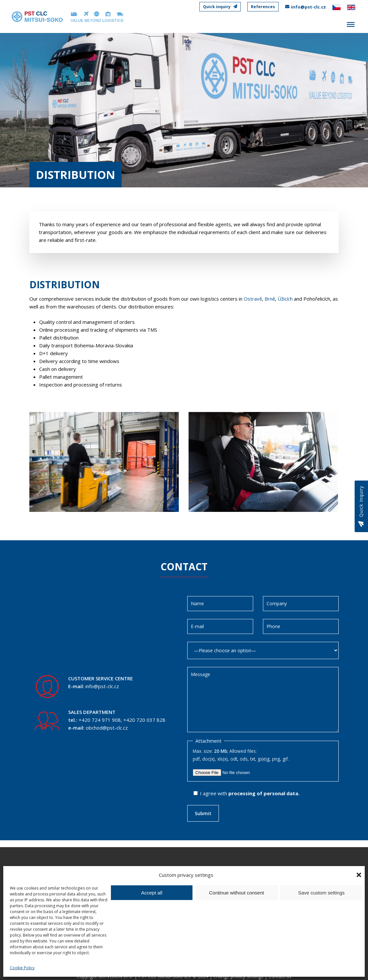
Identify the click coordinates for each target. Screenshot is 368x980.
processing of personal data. (264, 793)
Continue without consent (237, 893)
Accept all (152, 893)
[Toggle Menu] (351, 25)
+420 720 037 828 (144, 720)
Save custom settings (322, 893)
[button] (359, 875)
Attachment (208, 741)
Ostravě (253, 299)
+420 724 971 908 (100, 720)
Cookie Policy (22, 968)
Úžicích (285, 299)
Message (263, 700)
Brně (270, 299)
